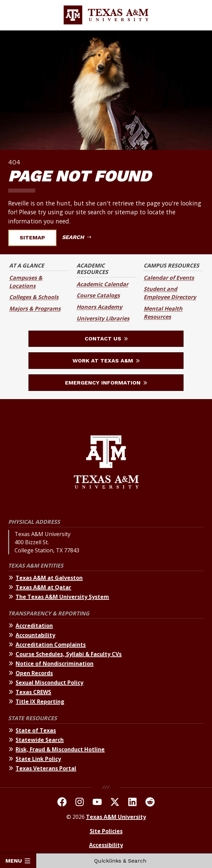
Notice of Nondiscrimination (55, 664)
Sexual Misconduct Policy (49, 683)
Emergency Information (106, 383)
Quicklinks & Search (124, 861)
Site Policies (106, 831)
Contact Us (106, 339)
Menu (18, 861)
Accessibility (106, 845)
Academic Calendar (102, 284)
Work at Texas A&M (106, 361)
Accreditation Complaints (51, 645)
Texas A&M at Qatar (43, 587)
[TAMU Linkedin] (132, 803)
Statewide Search (40, 740)
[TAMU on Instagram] (80, 803)
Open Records (34, 673)
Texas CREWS (33, 692)
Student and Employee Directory (170, 293)
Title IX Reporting (40, 702)
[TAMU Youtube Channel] (97, 803)
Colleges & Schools (34, 297)
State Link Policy (38, 759)
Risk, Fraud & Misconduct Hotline (60, 749)
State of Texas (36, 730)
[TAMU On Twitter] (115, 803)
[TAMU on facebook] (62, 803)
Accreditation (34, 626)
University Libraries (103, 318)
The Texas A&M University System (62, 597)
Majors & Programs (35, 309)
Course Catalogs (98, 295)
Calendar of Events (169, 278)
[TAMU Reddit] (150, 803)
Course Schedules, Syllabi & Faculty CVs (69, 654)
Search (77, 237)
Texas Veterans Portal (46, 768)
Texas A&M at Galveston (49, 578)
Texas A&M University (116, 817)
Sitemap (36, 238)
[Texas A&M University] (106, 463)
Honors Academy (99, 307)
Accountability (35, 635)
